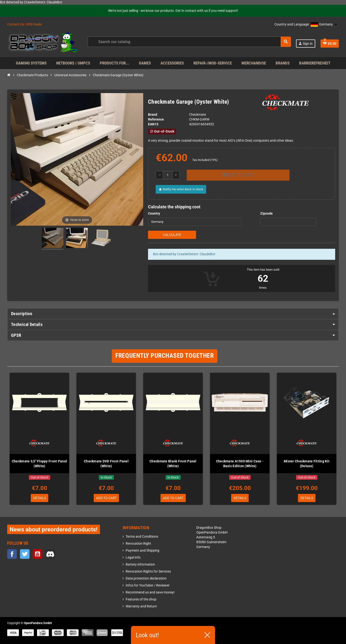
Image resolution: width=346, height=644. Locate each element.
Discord (50, 554)
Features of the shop (141, 599)
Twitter (25, 554)
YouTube (37, 554)
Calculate (172, 235)
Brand (153, 115)
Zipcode (266, 214)
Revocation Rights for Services (148, 571)
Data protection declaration (146, 578)
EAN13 (153, 124)
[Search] (189, 42)
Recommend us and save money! (150, 592)
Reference (156, 119)
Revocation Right (138, 544)
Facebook (12, 554)
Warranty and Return (141, 606)
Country (154, 214)
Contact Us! (16, 24)
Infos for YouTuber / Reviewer (148, 585)
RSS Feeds (34, 24)
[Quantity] (168, 175)
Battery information (140, 564)
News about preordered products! (54, 529)
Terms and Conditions (142, 537)
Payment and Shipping (142, 551)
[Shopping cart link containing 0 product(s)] (330, 44)
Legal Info (133, 558)
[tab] (173, 314)
